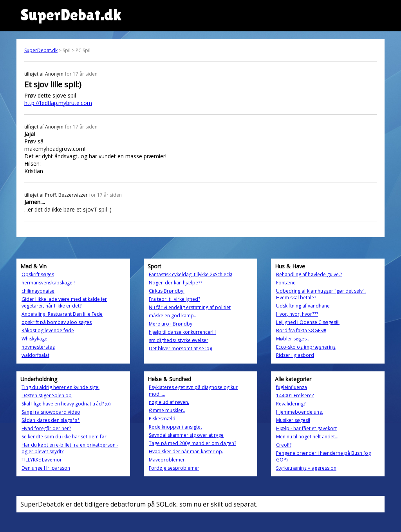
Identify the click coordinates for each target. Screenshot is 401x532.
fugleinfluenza (292, 387)
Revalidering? (291, 404)
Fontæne (286, 283)
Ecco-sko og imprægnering (306, 347)
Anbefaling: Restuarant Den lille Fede (62, 314)
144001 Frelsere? (295, 395)
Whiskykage (34, 339)
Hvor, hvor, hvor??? (297, 314)
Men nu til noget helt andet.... (308, 437)
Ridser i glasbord (295, 355)
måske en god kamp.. (173, 316)
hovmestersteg (38, 347)
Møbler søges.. (293, 339)
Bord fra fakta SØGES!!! (301, 330)
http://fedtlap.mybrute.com (58, 103)
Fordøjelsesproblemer (174, 468)
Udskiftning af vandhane (303, 306)
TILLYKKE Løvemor (42, 460)
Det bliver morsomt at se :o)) (180, 348)
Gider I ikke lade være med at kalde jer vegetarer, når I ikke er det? (64, 302)
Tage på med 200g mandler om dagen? (192, 443)
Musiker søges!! (293, 420)
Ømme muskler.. (167, 410)
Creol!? (284, 445)
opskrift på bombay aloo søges (57, 322)
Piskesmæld (162, 419)
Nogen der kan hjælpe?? (175, 283)
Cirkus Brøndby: (167, 291)
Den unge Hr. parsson (46, 468)
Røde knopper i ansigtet (175, 427)
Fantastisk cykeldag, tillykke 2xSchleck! (191, 274)
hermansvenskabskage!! (48, 283)
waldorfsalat (35, 355)
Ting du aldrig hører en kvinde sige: (61, 387)
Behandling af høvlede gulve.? (309, 274)
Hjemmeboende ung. (300, 412)
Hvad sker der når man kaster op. (186, 451)
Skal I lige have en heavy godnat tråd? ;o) (66, 404)
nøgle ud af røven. (169, 402)
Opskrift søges (38, 274)
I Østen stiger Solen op (47, 395)
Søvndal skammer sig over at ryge (186, 435)
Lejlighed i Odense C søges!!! (308, 322)
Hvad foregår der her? (46, 428)
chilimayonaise (38, 291)
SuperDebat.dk (41, 50)
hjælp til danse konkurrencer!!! (182, 332)
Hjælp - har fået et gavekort (306, 428)
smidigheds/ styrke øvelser (179, 340)
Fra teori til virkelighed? (174, 299)
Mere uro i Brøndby (171, 324)
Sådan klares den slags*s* (51, 420)
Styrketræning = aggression (306, 468)
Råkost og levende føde (48, 330)
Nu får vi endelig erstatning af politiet (190, 307)
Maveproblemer (167, 460)
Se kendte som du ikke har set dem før (64, 437)
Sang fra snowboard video (51, 412)
